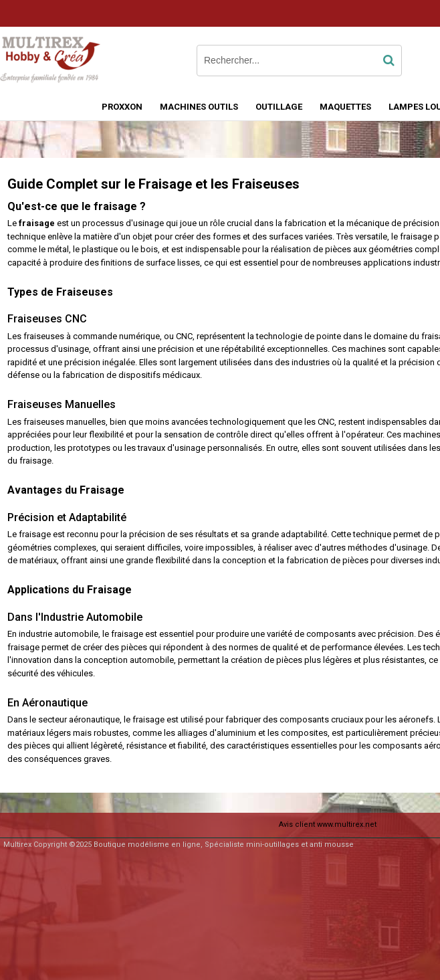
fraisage (37, 223)
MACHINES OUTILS (199, 107)
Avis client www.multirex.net (328, 824)
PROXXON (122, 107)
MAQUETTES (345, 107)
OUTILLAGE (279, 107)
